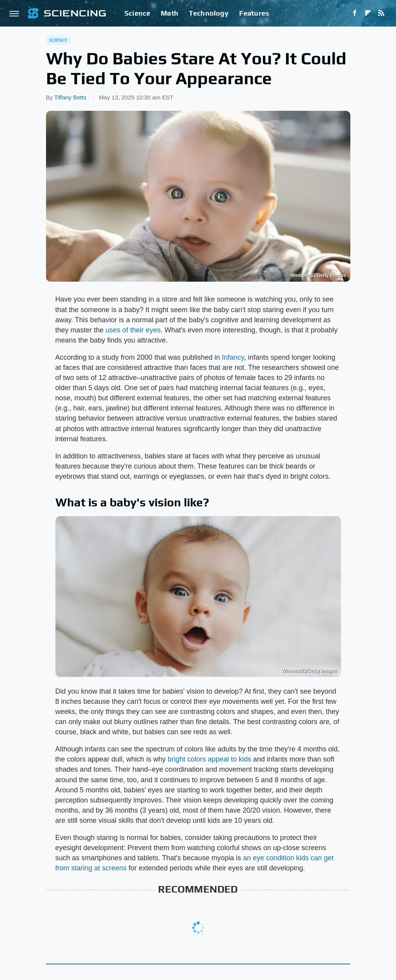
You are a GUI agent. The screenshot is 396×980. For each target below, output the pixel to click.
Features (254, 13)
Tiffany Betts (70, 97)
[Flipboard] (368, 13)
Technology (209, 13)
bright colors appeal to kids (210, 759)
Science (137, 13)
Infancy (233, 357)
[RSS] (381, 13)
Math (170, 13)
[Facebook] (355, 13)
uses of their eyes (133, 330)
